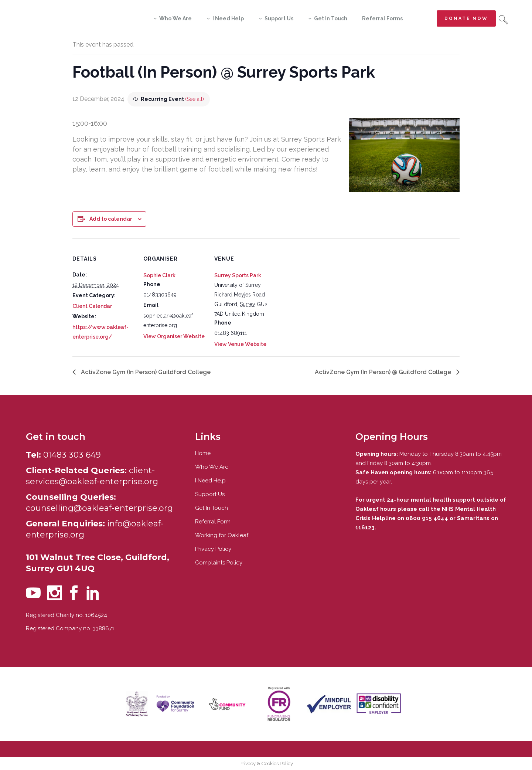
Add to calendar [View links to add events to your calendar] (111, 219)
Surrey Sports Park (238, 275)
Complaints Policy (219, 563)
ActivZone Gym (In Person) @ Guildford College (384, 372)
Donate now (466, 18)
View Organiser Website (174, 336)
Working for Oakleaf (222, 535)
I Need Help (210, 481)
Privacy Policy (213, 549)
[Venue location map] (324, 289)
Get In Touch (212, 508)
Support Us (210, 494)
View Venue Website (240, 344)
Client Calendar (92, 306)
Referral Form (213, 522)
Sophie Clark (159, 275)
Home (203, 453)
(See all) (195, 99)
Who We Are (212, 467)
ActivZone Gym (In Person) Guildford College (145, 372)
